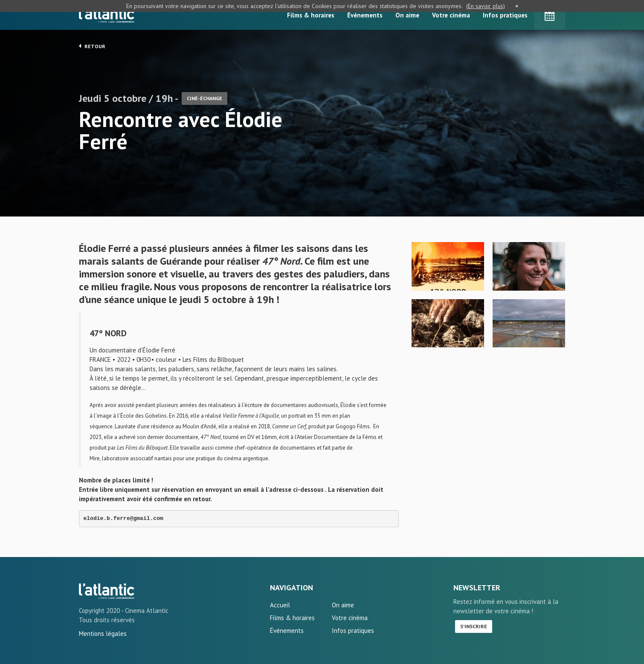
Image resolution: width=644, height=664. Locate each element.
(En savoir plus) (486, 6)
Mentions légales (103, 634)
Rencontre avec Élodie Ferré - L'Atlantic (107, 591)
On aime (407, 15)
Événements (365, 15)
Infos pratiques (505, 15)
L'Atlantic (107, 15)
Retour (92, 46)
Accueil (280, 605)
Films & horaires (311, 15)
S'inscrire (474, 626)
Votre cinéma (451, 15)
